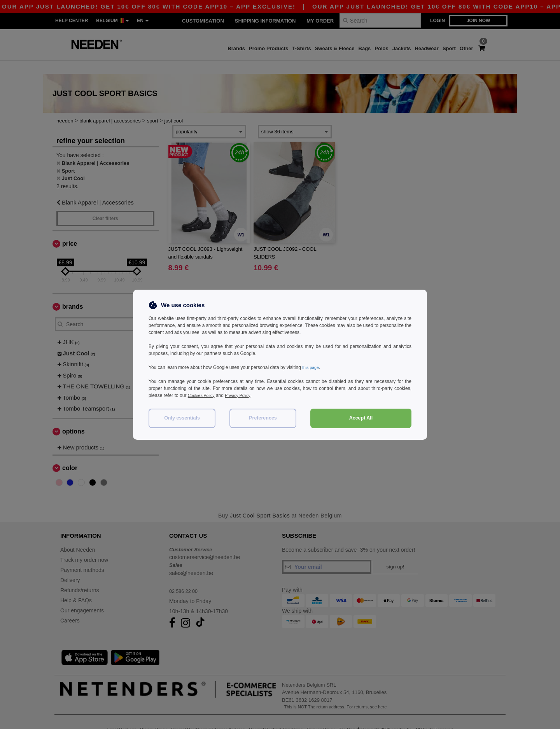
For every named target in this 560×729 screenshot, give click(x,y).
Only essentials (182, 418)
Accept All (361, 418)
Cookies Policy (203, 395)
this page (312, 367)
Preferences (263, 418)
